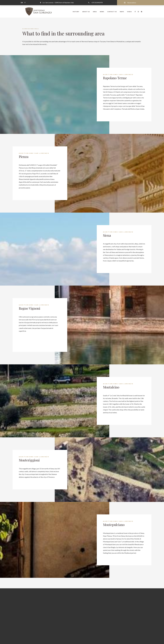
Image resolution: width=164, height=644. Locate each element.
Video (129, 12)
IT (25, 3)
